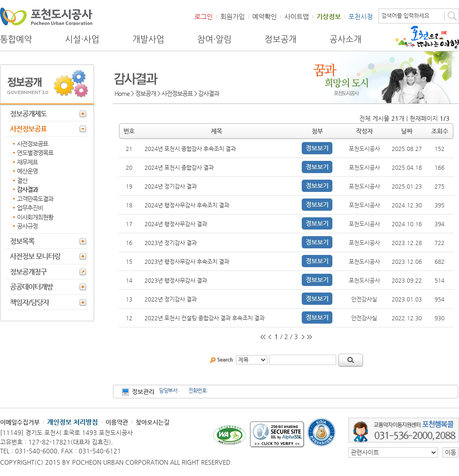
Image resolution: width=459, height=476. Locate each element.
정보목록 (22, 241)
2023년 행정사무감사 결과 (176, 280)
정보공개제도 (28, 114)
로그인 (204, 16)
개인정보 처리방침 (72, 422)
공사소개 (346, 39)
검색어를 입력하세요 (405, 16)
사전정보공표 (28, 129)
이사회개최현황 (35, 217)
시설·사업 (82, 39)
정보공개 (281, 39)
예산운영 (27, 171)
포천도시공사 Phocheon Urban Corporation (46, 16)
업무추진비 (30, 208)
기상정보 (329, 16)
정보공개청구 (28, 272)
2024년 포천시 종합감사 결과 (179, 167)
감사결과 (27, 189)
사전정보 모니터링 (35, 256)
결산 (22, 180)
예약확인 (265, 16)
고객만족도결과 (35, 199)
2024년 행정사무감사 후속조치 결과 (187, 205)
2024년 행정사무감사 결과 (176, 224)
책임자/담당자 (29, 302)
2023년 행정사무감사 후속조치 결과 (187, 262)
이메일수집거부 (20, 422)
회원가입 (233, 16)
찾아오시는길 (153, 422)
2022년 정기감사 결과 (171, 299)
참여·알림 (214, 39)
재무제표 (27, 162)
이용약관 (117, 422)
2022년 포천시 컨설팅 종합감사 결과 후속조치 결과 (205, 318)
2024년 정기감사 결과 (171, 186)
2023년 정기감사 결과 (171, 243)
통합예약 (16, 39)
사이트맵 (297, 16)
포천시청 (361, 16)
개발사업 (148, 39)
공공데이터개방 (31, 287)
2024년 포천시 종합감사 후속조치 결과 (190, 149)
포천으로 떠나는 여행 (427, 37)
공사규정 (27, 226)
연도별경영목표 (35, 153)
